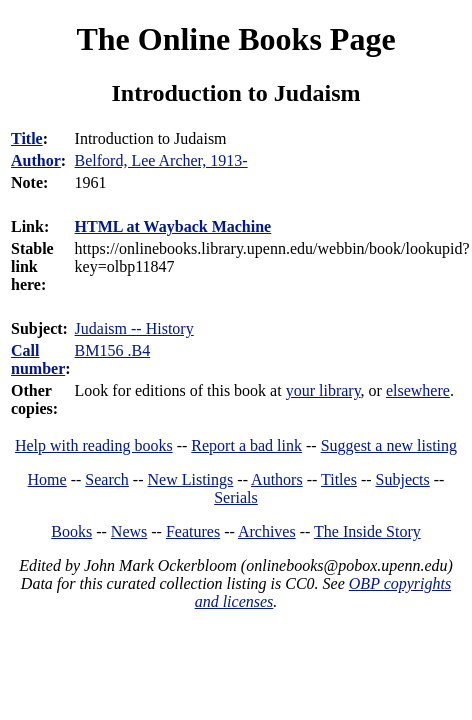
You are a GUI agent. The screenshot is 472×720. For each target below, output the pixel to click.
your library (323, 390)
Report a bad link (246, 445)
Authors (277, 479)
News (129, 531)
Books (71, 531)
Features (193, 531)
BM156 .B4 (113, 350)
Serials (236, 497)
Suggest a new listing (389, 445)
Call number (38, 359)
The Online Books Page (235, 39)
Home (47, 479)
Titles (339, 479)
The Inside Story (367, 531)
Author (36, 160)
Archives (267, 531)
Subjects (403, 479)
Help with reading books (94, 445)
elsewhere (418, 390)
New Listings (191, 479)
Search (107, 479)
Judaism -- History (134, 328)
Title (27, 138)
